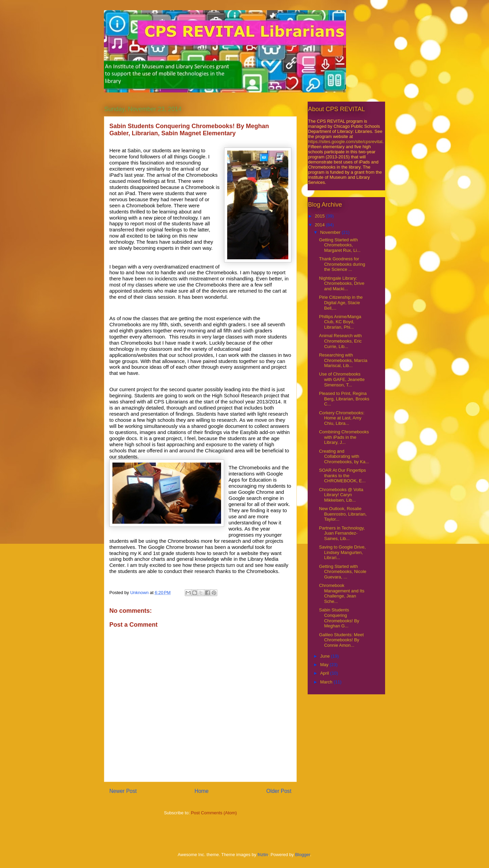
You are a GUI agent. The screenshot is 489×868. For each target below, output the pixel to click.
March (327, 682)
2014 (320, 225)
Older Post (279, 791)
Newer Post (123, 791)
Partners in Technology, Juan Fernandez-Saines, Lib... (342, 533)
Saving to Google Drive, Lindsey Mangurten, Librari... (342, 552)
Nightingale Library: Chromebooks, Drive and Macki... (342, 283)
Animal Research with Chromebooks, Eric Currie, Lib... (340, 341)
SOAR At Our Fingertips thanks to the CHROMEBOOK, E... (342, 475)
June (326, 656)
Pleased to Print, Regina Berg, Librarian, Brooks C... (344, 399)
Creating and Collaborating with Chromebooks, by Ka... (344, 456)
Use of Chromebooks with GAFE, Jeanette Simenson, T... (342, 379)
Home (202, 791)
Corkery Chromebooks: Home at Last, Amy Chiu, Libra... (342, 418)
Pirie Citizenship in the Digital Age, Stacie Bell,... (341, 302)
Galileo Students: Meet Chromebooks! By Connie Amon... (341, 640)
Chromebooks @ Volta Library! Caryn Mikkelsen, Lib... (341, 495)
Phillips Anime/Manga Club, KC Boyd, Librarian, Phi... (340, 322)
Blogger (303, 855)
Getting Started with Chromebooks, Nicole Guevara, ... (342, 572)
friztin (263, 855)
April (325, 673)
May (325, 665)
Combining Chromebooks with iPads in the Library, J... (344, 437)
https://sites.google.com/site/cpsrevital (345, 142)
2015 (320, 216)
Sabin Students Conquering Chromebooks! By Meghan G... (339, 618)
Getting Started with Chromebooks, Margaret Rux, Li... (340, 245)
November (331, 232)
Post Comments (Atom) (214, 813)
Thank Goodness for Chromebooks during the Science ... (342, 264)
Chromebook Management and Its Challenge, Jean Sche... (342, 593)
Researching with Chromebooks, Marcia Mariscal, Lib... (343, 360)
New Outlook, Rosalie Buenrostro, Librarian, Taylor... (343, 514)
